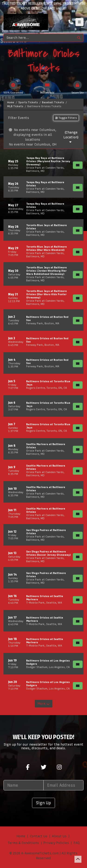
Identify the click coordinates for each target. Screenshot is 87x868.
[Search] (39, 38)
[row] (43, 164)
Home (21, 836)
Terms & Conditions (23, 843)
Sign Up (43, 803)
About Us (59, 836)
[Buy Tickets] (78, 165)
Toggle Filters (66, 118)
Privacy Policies (56, 843)
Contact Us (39, 836)
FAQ (77, 843)
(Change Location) (71, 137)
